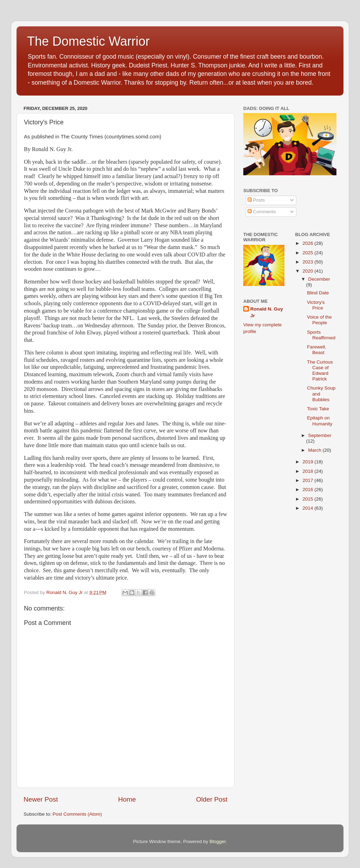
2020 (308, 271)
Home (127, 799)
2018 (308, 471)
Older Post (212, 799)
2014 (308, 508)
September (320, 435)
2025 (308, 253)
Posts (256, 200)
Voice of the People (319, 320)
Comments (262, 212)
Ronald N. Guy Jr (267, 312)
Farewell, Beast (317, 350)
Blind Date (318, 293)
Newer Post (41, 799)
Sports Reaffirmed (321, 335)
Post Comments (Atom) (77, 814)
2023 (308, 262)
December (319, 279)
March (316, 450)
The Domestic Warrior (88, 41)
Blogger (218, 841)
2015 (308, 499)
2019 (308, 462)
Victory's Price (316, 305)
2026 (308, 243)
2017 (308, 480)
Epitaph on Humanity (320, 421)
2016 (308, 490)
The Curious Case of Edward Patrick (320, 371)
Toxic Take (318, 409)
